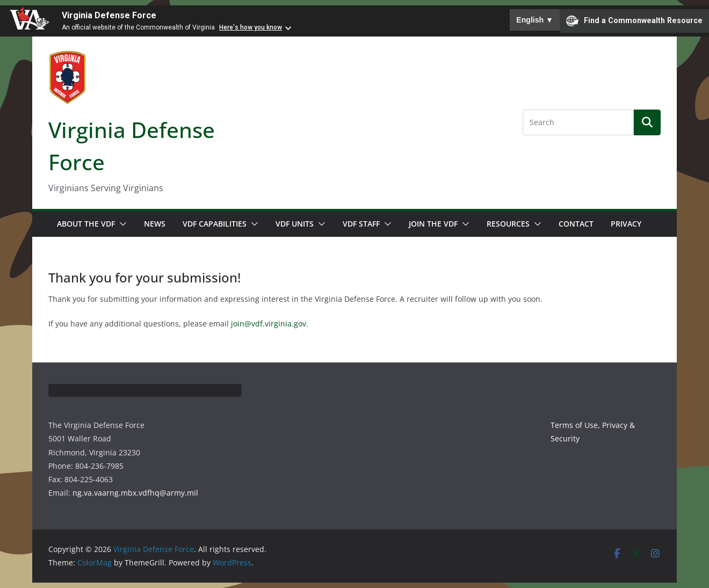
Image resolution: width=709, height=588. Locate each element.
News (155, 224)
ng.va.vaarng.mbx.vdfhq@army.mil (135, 493)
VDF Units (295, 224)
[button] (121, 224)
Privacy (626, 224)
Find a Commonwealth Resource (634, 21)
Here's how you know (251, 27)
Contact (576, 224)
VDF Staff (361, 224)
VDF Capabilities (215, 224)
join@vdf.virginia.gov (269, 324)
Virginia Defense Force (109, 15)
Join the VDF (433, 224)
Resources (508, 224)
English (535, 20)
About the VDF (86, 224)
